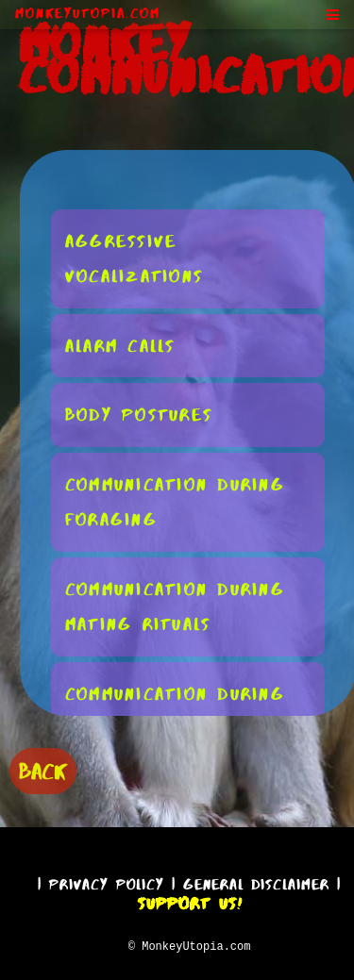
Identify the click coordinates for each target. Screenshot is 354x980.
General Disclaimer (256, 881)
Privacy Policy (107, 881)
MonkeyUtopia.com (88, 13)
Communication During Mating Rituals (175, 606)
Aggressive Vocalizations (134, 258)
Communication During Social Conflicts (175, 711)
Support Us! (190, 901)
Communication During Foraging (175, 501)
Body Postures (139, 414)
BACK (43, 769)
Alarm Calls (120, 345)
